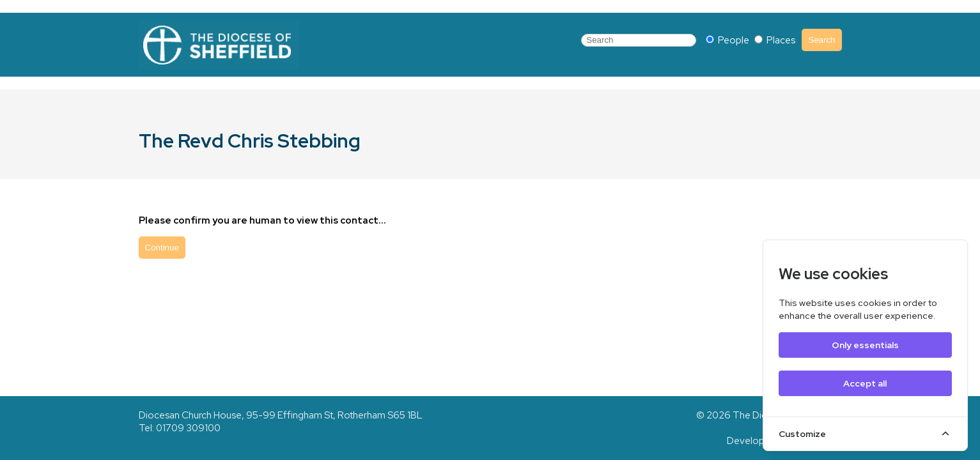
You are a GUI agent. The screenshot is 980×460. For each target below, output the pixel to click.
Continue (162, 248)
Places (775, 40)
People (728, 40)
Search (821, 40)
